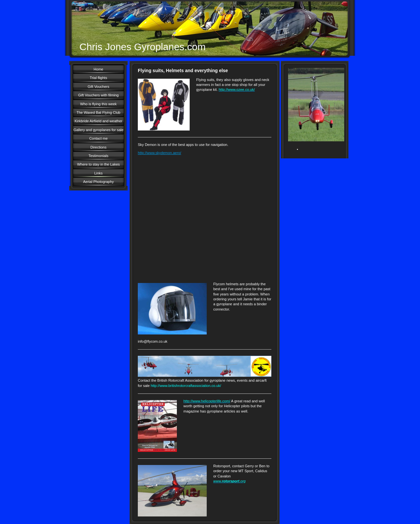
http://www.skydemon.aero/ (159, 153)
